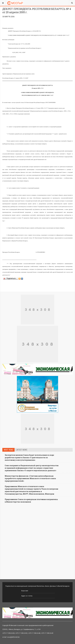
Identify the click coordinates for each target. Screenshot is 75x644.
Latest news (22, 450)
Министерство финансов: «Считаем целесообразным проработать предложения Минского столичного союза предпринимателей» (30, 478)
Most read (8, 450)
